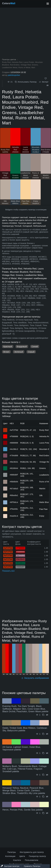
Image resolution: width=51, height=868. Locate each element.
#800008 (14, 443)
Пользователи (32, 860)
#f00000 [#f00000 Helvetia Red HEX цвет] (5, 435)
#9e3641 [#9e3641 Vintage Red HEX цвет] (5, 461)
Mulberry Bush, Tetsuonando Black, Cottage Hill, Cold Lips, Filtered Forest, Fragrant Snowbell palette (25, 769)
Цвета (22, 856)
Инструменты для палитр (32, 852)
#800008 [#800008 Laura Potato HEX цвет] (5, 442)
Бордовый (22, 346)
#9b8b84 (14, 482)
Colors (9, 3)
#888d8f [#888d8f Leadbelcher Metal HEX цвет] (5, 474)
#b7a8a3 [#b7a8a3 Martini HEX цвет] (5, 487)
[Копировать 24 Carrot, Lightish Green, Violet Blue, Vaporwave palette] (43, 753)
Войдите (9, 210)
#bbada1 (14, 495)
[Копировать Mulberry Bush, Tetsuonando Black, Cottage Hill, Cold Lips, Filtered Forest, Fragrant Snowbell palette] (43, 775)
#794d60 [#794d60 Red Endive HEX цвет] (5, 454)
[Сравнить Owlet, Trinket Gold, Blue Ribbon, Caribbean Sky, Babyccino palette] (47, 734)
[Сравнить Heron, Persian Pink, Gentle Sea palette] (47, 813)
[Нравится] (46, 78)
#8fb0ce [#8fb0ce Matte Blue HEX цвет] (5, 501)
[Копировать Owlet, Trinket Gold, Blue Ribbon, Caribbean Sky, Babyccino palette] (43, 734)
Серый (31, 352)
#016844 (14, 468)
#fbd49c (14, 509)
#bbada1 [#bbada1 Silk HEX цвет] (5, 494)
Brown (6, 352)
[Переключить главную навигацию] (48, 4)
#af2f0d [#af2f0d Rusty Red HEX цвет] (5, 429)
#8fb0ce (14, 502)
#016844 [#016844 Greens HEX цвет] (5, 467)
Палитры (12, 852)
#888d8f (14, 475)
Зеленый (19, 352)
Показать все (8, 571)
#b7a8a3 (14, 488)
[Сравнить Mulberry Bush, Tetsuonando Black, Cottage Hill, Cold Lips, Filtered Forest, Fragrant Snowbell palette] (47, 775)
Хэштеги (17, 860)
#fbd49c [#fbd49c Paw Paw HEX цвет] (5, 508)
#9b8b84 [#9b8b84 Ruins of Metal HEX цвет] (5, 481)
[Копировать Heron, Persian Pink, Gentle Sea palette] (43, 813)
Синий (35, 346)
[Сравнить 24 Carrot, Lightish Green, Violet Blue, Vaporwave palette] (47, 753)
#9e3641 (14, 462)
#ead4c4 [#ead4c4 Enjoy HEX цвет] (5, 515)
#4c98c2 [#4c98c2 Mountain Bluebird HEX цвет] (5, 448)
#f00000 (14, 436)
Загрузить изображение (35, 678)
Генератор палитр (37, 856)
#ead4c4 (14, 516)
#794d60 (14, 455)
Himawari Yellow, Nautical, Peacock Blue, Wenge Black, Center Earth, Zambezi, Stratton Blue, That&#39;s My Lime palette (24, 791)
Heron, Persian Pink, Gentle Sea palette (23, 810)
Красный (8, 346)
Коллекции (10, 856)
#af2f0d (14, 430)
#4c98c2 (14, 449)
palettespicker (14, 75)
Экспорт (44, 82)
